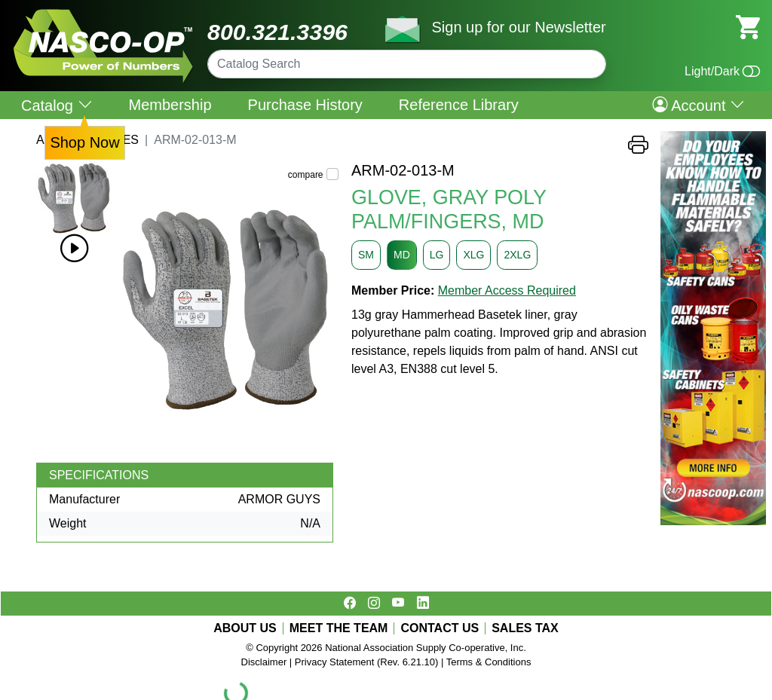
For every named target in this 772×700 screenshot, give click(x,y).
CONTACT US (440, 628)
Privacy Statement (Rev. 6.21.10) (367, 662)
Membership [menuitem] (170, 105)
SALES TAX (525, 628)
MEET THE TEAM (339, 628)
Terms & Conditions (489, 662)
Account (698, 105)
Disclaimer (264, 662)
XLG (473, 255)
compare (306, 175)
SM (366, 255)
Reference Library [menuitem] (459, 105)
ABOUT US (245, 628)
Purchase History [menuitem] (305, 105)
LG (437, 255)
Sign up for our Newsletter (518, 27)
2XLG (517, 255)
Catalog (57, 105)
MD (402, 255)
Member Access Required (507, 290)
